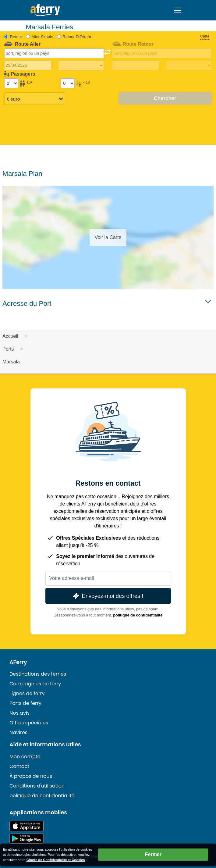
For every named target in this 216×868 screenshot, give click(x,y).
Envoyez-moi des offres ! (108, 596)
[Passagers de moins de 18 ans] (68, 83)
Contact (19, 766)
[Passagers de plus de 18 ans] (11, 83)
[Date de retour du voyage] (136, 65)
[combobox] (54, 53)
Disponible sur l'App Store (27, 826)
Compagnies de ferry (35, 684)
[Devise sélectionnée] (35, 99)
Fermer (153, 854)
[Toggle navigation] (178, 10)
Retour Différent (77, 37)
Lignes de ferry (27, 693)
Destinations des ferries (38, 674)
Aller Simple (42, 37)
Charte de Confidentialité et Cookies (56, 860)
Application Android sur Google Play (27, 839)
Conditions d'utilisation (37, 786)
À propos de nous (31, 776)
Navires (18, 732)
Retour (16, 37)
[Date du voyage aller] (28, 65)
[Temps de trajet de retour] (189, 66)
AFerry (18, 662)
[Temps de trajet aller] (81, 66)
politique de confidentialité (138, 615)
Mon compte (25, 757)
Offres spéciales (29, 723)
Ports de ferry (25, 703)
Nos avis (19, 713)
